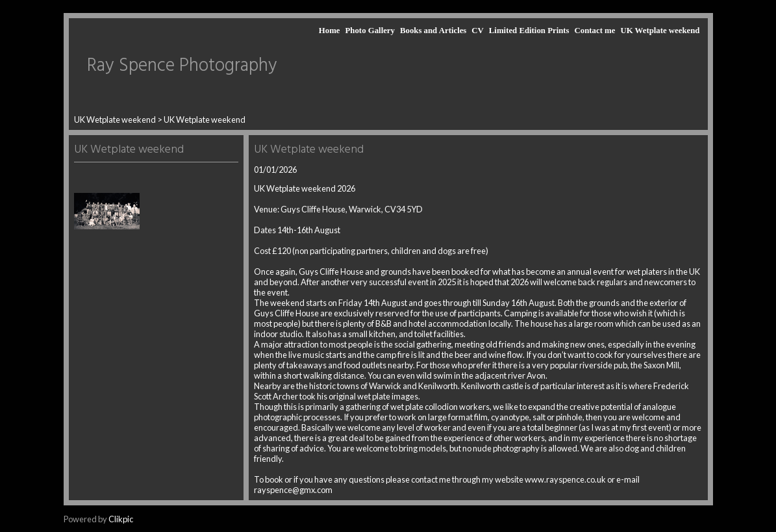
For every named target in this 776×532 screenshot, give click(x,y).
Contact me (595, 31)
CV (477, 31)
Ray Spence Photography (182, 66)
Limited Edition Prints (529, 31)
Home (330, 31)
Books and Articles (433, 31)
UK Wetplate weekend (660, 31)
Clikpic (121, 519)
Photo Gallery (370, 31)
